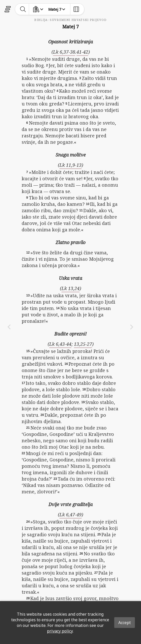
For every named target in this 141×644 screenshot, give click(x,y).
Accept (125, 623)
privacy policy (60, 631)
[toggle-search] (23, 9)
